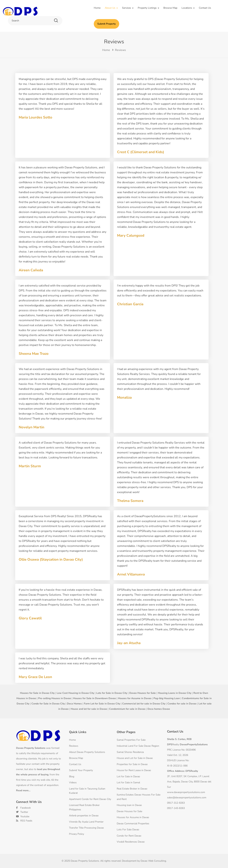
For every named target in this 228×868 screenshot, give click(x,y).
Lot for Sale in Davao (128, 776)
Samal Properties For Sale (131, 740)
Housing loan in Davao (129, 805)
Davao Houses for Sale (129, 811)
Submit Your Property (81, 770)
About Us (111, 8)
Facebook (23, 808)
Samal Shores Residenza (130, 752)
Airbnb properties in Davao (84, 816)
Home (97, 8)
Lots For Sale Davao (128, 830)
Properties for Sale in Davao (132, 764)
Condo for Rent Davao (129, 836)
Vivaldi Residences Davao (131, 842)
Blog (72, 776)
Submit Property (106, 24)
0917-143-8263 (176, 808)
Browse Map (170, 8)
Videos (73, 782)
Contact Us (205, 8)
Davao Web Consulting (153, 861)
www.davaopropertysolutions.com (186, 792)
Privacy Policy (77, 834)
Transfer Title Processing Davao (86, 828)
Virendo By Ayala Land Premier (86, 822)
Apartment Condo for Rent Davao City (90, 799)
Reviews (74, 746)
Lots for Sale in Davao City (112, 693)
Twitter (22, 812)
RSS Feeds (24, 821)
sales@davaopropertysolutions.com (187, 798)
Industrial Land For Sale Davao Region (138, 746)
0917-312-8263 (176, 803)
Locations (188, 8)
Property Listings (148, 8)
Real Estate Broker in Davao (132, 789)
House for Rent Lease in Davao (134, 770)
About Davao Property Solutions (87, 752)
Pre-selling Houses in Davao (55, 698)
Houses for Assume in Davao (133, 817)
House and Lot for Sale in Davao (135, 758)
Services (128, 8)
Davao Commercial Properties (133, 824)
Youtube (23, 816)
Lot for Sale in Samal (128, 782)
